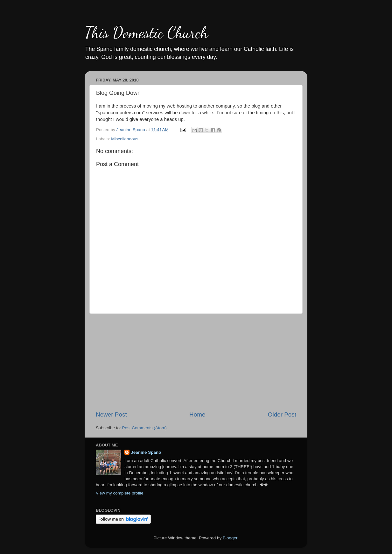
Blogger (230, 538)
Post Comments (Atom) (144, 428)
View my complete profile (120, 493)
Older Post (282, 414)
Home (197, 414)
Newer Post (111, 414)
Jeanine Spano (146, 452)
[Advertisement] (196, 362)
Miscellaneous (125, 139)
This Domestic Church (146, 32)
